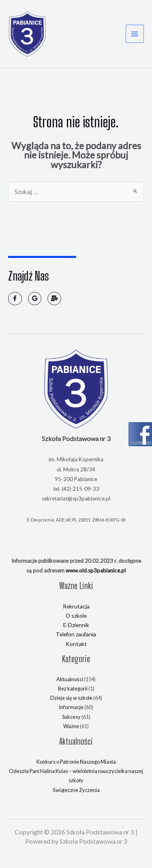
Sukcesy (71, 716)
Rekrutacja (76, 606)
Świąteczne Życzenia (76, 790)
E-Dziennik (76, 625)
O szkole (76, 616)
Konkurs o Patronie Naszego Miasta (76, 762)
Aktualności (70, 679)
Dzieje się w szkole (71, 698)
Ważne (71, 726)
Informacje (71, 707)
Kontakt (76, 643)
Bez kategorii (73, 688)
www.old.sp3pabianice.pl (96, 570)
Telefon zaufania (76, 634)
